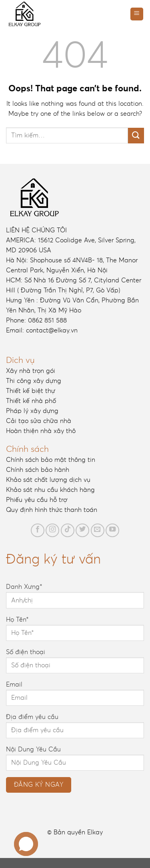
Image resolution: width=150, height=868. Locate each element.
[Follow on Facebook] (38, 530)
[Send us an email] (98, 530)
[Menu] (137, 14)
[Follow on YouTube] (112, 530)
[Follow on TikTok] (68, 530)
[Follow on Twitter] (82, 530)
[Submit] (136, 136)
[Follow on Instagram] (52, 530)
